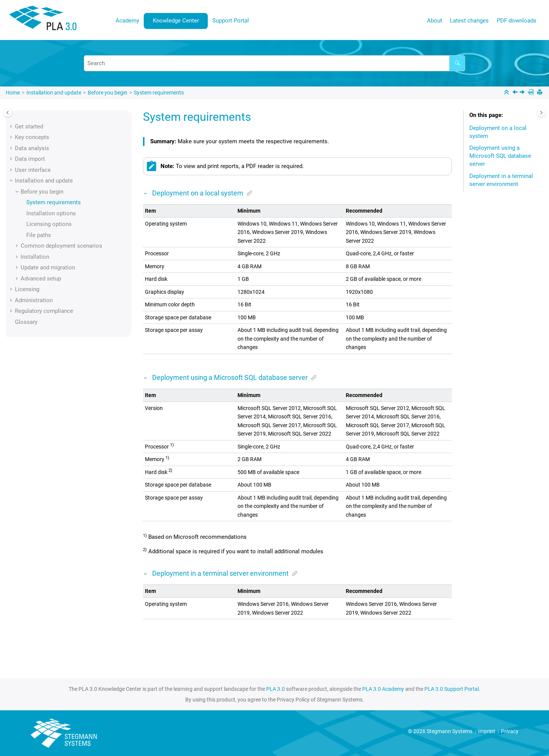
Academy (127, 21)
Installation (35, 257)
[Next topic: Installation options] (523, 93)
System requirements (159, 93)
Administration (34, 300)
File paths (39, 235)
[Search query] (274, 63)
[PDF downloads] (532, 93)
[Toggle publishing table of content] (8, 113)
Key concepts (32, 137)
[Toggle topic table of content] (541, 113)
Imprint (487, 731)
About (435, 21)
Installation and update (54, 93)
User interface (33, 170)
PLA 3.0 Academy (383, 689)
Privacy (510, 731)
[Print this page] (540, 93)
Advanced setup (41, 279)
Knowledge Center (176, 21)
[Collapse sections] (507, 93)
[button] (12, 127)
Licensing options (49, 224)
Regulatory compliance (44, 311)
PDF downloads (517, 21)
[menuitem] (128, 21)
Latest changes (469, 21)
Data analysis (32, 148)
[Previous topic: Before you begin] (516, 93)
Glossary (26, 322)
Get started (29, 127)
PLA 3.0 (275, 689)
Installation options (51, 213)
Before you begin (108, 93)
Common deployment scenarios (61, 246)
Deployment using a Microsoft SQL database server (500, 156)
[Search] (457, 63)
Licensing (27, 289)
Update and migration (48, 267)
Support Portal (231, 21)
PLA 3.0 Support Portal (452, 689)
